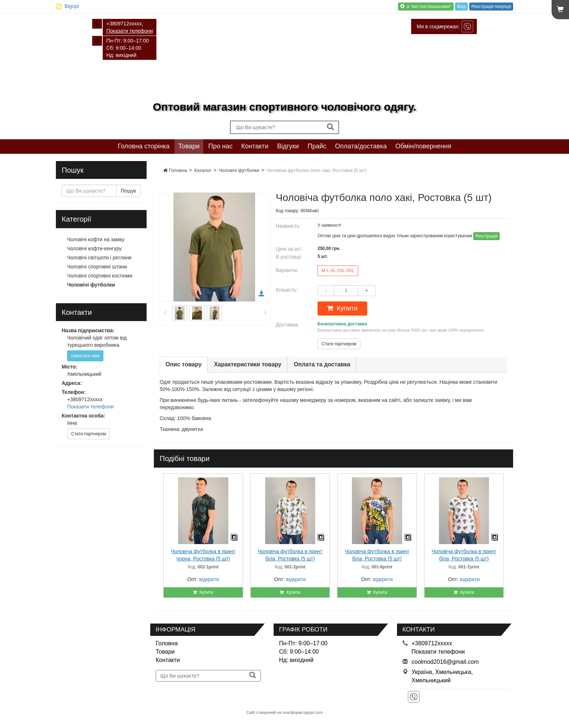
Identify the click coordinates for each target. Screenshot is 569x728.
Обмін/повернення (423, 146)
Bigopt (72, 6)
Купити (342, 308)
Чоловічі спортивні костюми (100, 276)
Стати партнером (339, 344)
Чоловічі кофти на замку (96, 239)
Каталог (203, 170)
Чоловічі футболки (239, 170)
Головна (175, 170)
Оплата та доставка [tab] (322, 364)
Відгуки (288, 146)
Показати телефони (130, 31)
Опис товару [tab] (184, 364)
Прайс (317, 146)
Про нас (220, 146)
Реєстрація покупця (491, 7)
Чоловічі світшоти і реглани (99, 258)
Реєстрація (486, 236)
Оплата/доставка (361, 146)
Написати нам (85, 356)
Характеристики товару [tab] (248, 364)
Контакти (255, 146)
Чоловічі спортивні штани (97, 267)
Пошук (128, 191)
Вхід (462, 7)
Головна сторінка (144, 146)
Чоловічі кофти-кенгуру (94, 248)
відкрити (209, 579)
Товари (189, 146)
